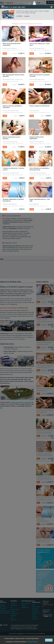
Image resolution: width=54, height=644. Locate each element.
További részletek (32, 642)
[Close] (52, 7)
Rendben (49, 640)
